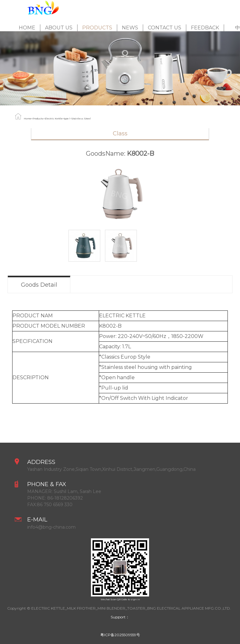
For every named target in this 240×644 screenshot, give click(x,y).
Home (27, 28)
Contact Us (165, 28)
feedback (205, 28)
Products (97, 28)
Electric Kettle (54, 119)
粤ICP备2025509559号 (120, 635)
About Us (59, 28)
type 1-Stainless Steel (77, 119)
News (130, 28)
